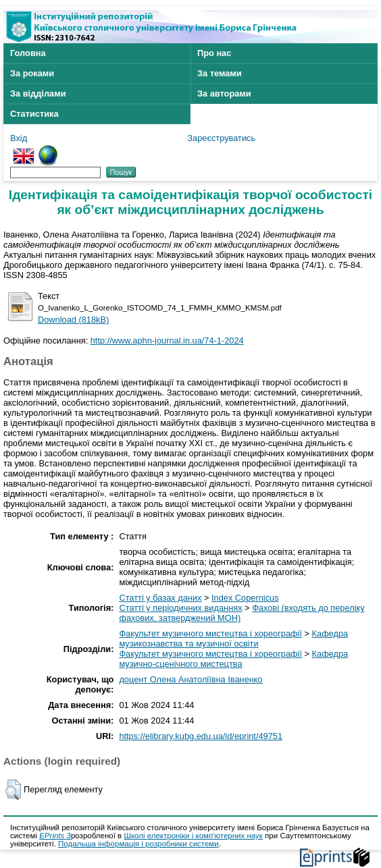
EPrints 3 (55, 836)
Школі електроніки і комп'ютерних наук (193, 836)
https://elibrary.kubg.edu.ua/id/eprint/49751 (201, 736)
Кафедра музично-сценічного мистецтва (233, 659)
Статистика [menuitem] (34, 114)
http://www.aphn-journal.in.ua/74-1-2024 (167, 341)
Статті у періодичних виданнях (180, 608)
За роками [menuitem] (32, 73)
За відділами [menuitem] (38, 93)
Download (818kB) (73, 320)
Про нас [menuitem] (214, 53)
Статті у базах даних (160, 598)
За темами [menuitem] (220, 73)
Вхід (19, 138)
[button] (13, 790)
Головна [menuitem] (28, 53)
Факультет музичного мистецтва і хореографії (210, 633)
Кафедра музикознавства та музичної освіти (233, 639)
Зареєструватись (221, 138)
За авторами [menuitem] (224, 93)
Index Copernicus (245, 598)
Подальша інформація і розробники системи (138, 844)
